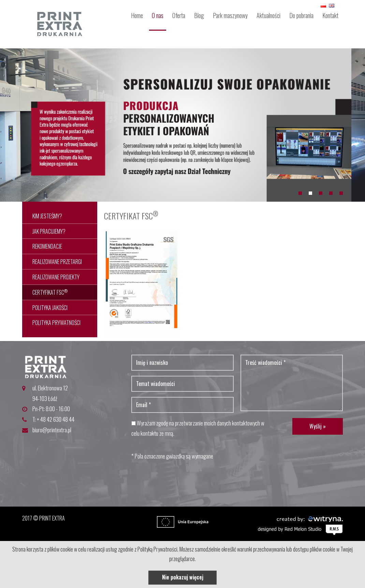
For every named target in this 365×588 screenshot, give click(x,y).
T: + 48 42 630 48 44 (53, 419)
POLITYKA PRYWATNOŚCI (56, 323)
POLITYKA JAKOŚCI (50, 308)
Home (137, 15)
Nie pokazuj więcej (183, 577)
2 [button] (310, 193)
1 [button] (300, 193)
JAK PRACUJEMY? (49, 231)
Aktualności (268, 15)
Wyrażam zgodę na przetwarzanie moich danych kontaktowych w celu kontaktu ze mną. (198, 428)
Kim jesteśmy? (47, 216)
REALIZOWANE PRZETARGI (57, 262)
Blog (199, 15)
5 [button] (341, 193)
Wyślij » (318, 426)
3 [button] (321, 193)
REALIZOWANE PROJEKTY (56, 277)
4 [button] (331, 193)
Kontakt (330, 15)
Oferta (179, 15)
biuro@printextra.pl (52, 430)
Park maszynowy (230, 15)
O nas (158, 15)
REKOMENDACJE (47, 246)
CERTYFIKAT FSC (50, 292)
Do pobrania (301, 15)
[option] (182, 125)
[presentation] (183, 480)
